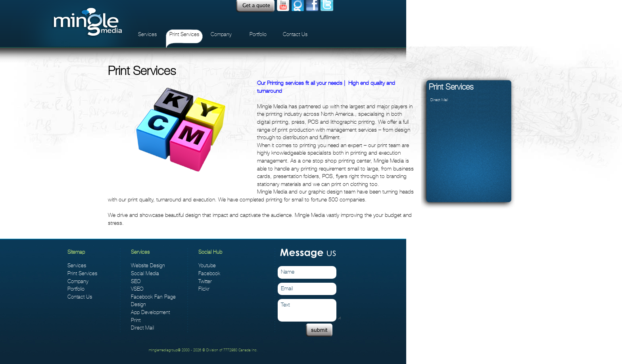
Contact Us (295, 34)
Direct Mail (439, 100)
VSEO (137, 289)
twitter (327, 6)
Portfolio (258, 34)
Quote (255, 6)
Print (136, 320)
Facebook (209, 273)
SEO (136, 281)
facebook (312, 6)
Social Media (145, 273)
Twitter (205, 281)
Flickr (204, 289)
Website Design (148, 265)
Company (221, 34)
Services (147, 34)
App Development (150, 312)
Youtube (283, 6)
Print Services (184, 34)
